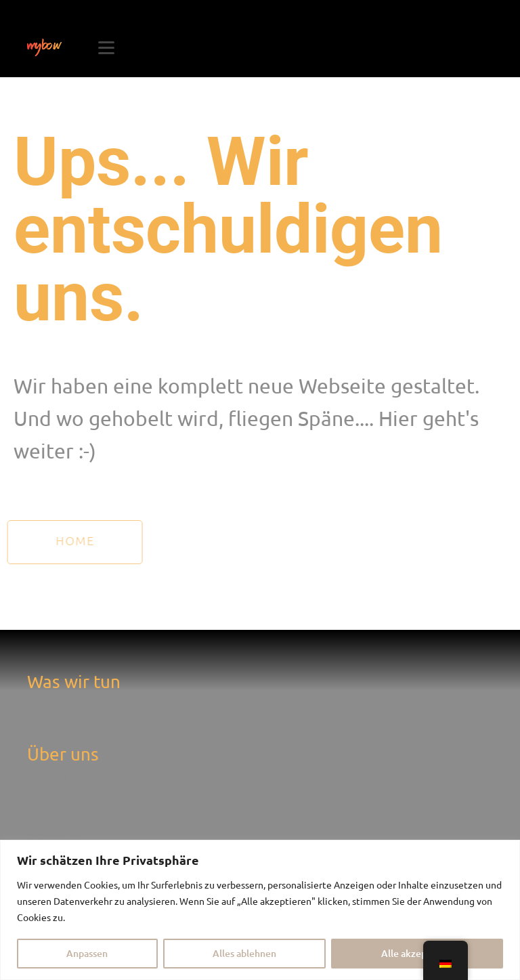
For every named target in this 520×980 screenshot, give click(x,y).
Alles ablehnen (244, 953)
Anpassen (87, 953)
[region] (260, 910)
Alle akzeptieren (417, 953)
